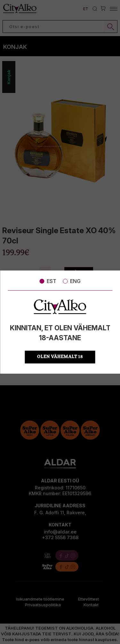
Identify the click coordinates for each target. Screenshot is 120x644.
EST (48, 281)
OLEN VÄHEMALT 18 (60, 357)
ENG (72, 281)
